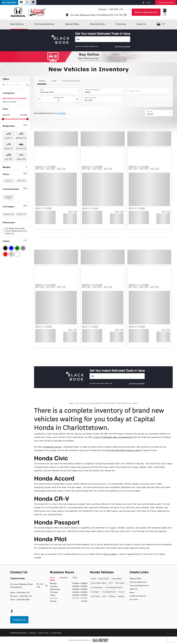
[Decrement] (40, 99)
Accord (93, 579)
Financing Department (139, 585)
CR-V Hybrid (120, 583)
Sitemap (33, 633)
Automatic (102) (9, 243)
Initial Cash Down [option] (47, 92)
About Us (134, 589)
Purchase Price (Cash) (72, 81)
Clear (25, 125)
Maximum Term (91, 98)
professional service (52, 447)
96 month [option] (89, 100)
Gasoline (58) (9, 259)
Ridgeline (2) (8, 213)
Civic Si (121, 592)
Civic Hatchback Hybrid (114, 587)
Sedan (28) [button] (21, 159)
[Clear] (27, 85)
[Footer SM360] (101, 640)
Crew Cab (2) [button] (21, 148)
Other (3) (10, 279)
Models (15, 167)
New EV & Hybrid (9, 102)
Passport (121, 596)
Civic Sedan (95, 592)
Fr (164, 14)
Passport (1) (8, 202)
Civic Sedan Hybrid (109, 592)
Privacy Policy (57, 633)
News (132, 592)
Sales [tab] (52, 578)
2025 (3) (9, 226)
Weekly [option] (87, 92)
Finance (42, 81)
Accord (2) (7, 171)
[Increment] (77, 99)
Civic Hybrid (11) (9, 188)
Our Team (134, 599)
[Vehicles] (103, 39)
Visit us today (110, 554)
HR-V (105, 596)
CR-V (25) (7, 178)
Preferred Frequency (92, 90)
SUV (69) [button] (9, 159)
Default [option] (150, 114)
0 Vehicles (61, 113)
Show (42, 90)
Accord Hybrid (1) (10, 174)
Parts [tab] (75, 578)
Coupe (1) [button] (9, 138)
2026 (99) (21, 226)
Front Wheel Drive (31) (16, 276)
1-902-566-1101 (116, 9)
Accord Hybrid (104, 579)
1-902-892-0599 (23, 600)
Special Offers (136, 579)
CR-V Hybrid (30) (9, 181)
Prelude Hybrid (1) (10, 209)
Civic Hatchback (97, 587)
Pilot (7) (6, 206)
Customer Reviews (138, 596)
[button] (9, 2)
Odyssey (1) (7, 199)
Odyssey (112, 596)
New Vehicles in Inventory (15, 98)
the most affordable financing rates (123, 450)
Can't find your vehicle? (122, 46)
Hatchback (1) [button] (21, 138)
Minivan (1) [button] (9, 148)
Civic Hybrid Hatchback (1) (13, 192)
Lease (54, 81)
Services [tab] (64, 578)
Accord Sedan (117, 579)
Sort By (150, 112)
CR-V (111, 583)
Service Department (138, 582)
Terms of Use (44, 633)
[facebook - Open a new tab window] (12, 611)
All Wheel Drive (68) (15, 274)
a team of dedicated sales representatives (113, 437)
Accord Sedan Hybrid (98, 583)
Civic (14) (7, 185)
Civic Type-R (95, 596)
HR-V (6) (6, 195)
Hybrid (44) (21, 259)
